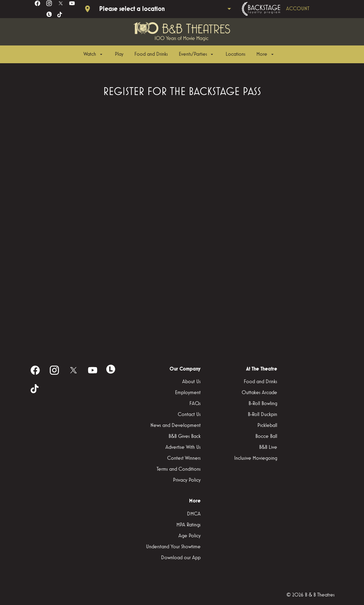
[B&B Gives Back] (185, 436)
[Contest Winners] (184, 458)
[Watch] (93, 54)
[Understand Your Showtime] (173, 547)
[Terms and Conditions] (179, 469)
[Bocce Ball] (266, 436)
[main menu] (179, 54)
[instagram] (49, 3)
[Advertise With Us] (183, 447)
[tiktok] (60, 15)
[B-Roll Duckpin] (262, 415)
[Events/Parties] (197, 54)
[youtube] (72, 3)
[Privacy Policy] (187, 480)
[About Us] (191, 382)
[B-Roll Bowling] (263, 404)
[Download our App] (181, 558)
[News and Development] (176, 426)
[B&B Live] (268, 447)
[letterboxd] (49, 14)
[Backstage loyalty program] (285, 9)
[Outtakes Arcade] (259, 393)
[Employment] (188, 393)
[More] (266, 54)
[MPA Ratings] (188, 525)
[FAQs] (195, 404)
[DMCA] (194, 514)
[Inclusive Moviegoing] (256, 458)
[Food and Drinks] (151, 54)
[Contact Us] (189, 415)
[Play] (119, 54)
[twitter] (61, 3)
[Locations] (235, 54)
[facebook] (37, 3)
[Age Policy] (190, 536)
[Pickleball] (267, 426)
